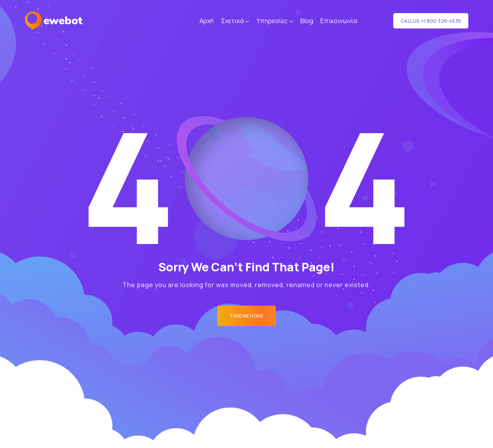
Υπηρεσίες (272, 21)
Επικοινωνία (339, 21)
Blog (307, 21)
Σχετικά (232, 21)
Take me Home (246, 316)
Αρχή (207, 21)
